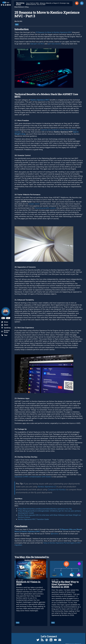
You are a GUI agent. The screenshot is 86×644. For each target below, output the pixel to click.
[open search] (82, 3)
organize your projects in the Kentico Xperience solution (46, 131)
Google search (34, 204)
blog (17, 24)
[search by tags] (4, 335)
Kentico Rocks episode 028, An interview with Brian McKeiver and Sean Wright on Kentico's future (49, 516)
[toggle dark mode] (4, 3)
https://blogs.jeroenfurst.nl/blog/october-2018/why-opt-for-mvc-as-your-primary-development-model (50, 512)
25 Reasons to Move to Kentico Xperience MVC (54, 32)
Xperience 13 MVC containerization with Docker (33, 477)
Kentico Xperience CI (47, 487)
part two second (54, 44)
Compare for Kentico (57, 490)
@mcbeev (55, 534)
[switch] (77, 3)
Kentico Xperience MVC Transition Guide (33, 519)
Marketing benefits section (45, 208)
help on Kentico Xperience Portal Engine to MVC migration (48, 544)
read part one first (37, 44)
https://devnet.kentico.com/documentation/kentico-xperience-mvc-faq (45, 509)
